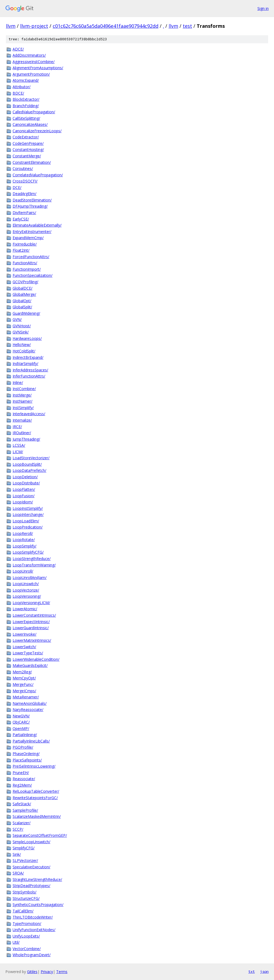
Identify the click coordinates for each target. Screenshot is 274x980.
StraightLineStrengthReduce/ (37, 879)
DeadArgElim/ (24, 194)
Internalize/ (22, 420)
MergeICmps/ (24, 691)
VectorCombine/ (27, 949)
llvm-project (34, 26)
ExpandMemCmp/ (28, 238)
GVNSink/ (21, 332)
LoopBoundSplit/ (27, 464)
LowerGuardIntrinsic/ (31, 628)
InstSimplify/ (23, 408)
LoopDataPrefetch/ (29, 470)
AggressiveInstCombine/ (34, 62)
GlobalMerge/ (24, 294)
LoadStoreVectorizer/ (31, 458)
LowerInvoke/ (24, 634)
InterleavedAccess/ (29, 414)
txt (252, 971)
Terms (62, 972)
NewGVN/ (21, 716)
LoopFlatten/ (24, 489)
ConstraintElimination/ (32, 162)
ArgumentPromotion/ (31, 74)
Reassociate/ (24, 779)
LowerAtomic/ (25, 609)
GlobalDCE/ (22, 288)
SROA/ (18, 873)
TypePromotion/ (27, 923)
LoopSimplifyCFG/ (28, 552)
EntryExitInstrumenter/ (32, 232)
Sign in (263, 8)
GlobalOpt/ (22, 301)
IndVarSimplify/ (25, 363)
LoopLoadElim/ (26, 521)
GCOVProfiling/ (25, 282)
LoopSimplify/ (24, 546)
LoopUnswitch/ (26, 584)
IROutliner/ (22, 433)
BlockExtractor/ (26, 99)
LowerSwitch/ (24, 647)
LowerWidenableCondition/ (36, 659)
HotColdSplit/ (24, 351)
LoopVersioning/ (27, 596)
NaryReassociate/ (28, 709)
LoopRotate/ (24, 540)
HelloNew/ (22, 345)
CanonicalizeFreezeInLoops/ (37, 131)
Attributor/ (22, 87)
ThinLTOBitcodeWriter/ (33, 917)
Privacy (47, 972)
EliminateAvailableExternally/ (37, 225)
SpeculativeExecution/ (31, 867)
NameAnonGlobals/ (30, 703)
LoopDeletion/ (25, 477)
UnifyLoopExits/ (26, 936)
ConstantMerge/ (27, 156)
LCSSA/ (19, 445)
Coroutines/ (23, 168)
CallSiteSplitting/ (26, 118)
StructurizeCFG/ (26, 898)
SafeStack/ (22, 804)
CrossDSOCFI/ (25, 181)
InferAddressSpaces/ (30, 370)
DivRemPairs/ (24, 213)
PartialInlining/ (25, 735)
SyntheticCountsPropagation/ (38, 905)
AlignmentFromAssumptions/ (38, 68)
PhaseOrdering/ (26, 754)
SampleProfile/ (25, 810)
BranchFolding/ (26, 106)
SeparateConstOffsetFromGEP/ (40, 835)
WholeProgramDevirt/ (32, 955)
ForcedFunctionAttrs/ (31, 257)
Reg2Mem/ (22, 785)
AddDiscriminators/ (29, 55)
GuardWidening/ (26, 313)
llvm (11, 26)
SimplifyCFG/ (24, 848)
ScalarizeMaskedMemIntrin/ (37, 816)
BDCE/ (18, 93)
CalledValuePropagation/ (34, 112)
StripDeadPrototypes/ (31, 886)
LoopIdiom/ (23, 502)
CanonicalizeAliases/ (30, 124)
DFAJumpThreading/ (30, 206)
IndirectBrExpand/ (28, 357)
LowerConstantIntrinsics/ (34, 615)
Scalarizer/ (22, 823)
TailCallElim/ (23, 911)
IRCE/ (17, 427)
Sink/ (17, 854)
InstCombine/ (24, 389)
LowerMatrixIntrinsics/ (32, 640)
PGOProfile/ (23, 747)
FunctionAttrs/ (25, 263)
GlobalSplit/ (22, 307)
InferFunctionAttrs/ (29, 376)
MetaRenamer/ (26, 697)
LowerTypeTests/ (28, 653)
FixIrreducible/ (25, 244)
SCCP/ (18, 829)
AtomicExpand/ (26, 80)
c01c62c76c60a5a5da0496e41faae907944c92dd (106, 26)
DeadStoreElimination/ (32, 200)
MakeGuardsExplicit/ (30, 665)
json (264, 971)
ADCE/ (18, 49)
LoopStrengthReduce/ (32, 559)
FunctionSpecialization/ (33, 275)
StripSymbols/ (24, 892)
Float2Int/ (21, 250)
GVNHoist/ (22, 326)
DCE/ (17, 187)
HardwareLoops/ (27, 338)
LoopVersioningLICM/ (31, 603)
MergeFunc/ (23, 684)
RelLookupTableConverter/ (36, 791)
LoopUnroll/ (23, 571)
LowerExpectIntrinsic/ (31, 622)
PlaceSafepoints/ (27, 760)
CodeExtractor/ (26, 137)
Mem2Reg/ (22, 672)
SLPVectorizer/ (25, 860)
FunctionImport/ (27, 269)
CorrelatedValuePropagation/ (38, 175)
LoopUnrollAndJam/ (30, 577)
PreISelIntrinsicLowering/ (34, 766)
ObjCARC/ (21, 722)
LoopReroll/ (23, 533)
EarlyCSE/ (21, 219)
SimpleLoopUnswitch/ (31, 842)
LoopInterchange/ (28, 514)
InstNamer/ (22, 401)
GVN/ (17, 319)
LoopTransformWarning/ (34, 565)
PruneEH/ (21, 773)
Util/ (16, 942)
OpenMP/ (21, 728)
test (187, 26)
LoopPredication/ (28, 527)
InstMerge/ (22, 395)
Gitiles (32, 972)
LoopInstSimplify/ (28, 508)
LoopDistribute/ (26, 483)
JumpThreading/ (26, 439)
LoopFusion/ (24, 496)
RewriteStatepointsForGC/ (35, 798)
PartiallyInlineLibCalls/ (31, 741)
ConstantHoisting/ (28, 149)
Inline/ (18, 382)
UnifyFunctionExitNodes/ (34, 930)
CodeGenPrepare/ (28, 143)
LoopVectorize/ (26, 590)
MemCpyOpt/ (24, 678)
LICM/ (18, 452)
